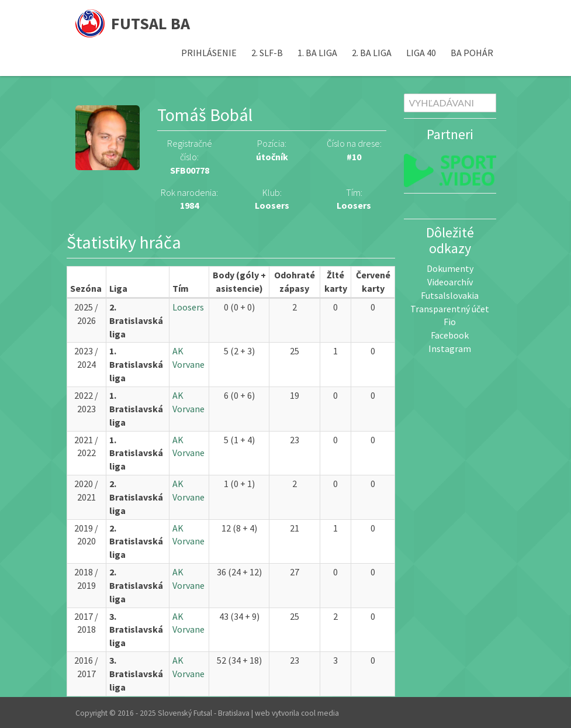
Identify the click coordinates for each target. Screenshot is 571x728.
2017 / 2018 (86, 623)
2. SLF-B (267, 53)
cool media (320, 713)
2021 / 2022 (86, 446)
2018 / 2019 (86, 579)
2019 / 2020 (86, 535)
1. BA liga (317, 53)
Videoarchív (450, 282)
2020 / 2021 (86, 490)
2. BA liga (372, 53)
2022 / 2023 (86, 402)
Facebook (450, 335)
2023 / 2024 (86, 358)
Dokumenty (450, 268)
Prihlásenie (209, 53)
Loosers (354, 205)
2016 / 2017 (86, 667)
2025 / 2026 (86, 314)
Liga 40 (421, 53)
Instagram (450, 349)
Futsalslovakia (450, 295)
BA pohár (472, 53)
